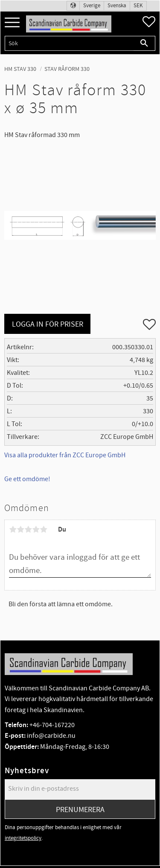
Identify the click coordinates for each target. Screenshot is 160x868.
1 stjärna (13, 529)
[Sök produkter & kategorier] (69, 43)
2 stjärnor (20, 529)
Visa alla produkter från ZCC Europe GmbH (65, 455)
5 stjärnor (44, 529)
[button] (12, 23)
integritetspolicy (23, 838)
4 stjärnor (36, 529)
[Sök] (144, 43)
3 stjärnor (28, 529)
